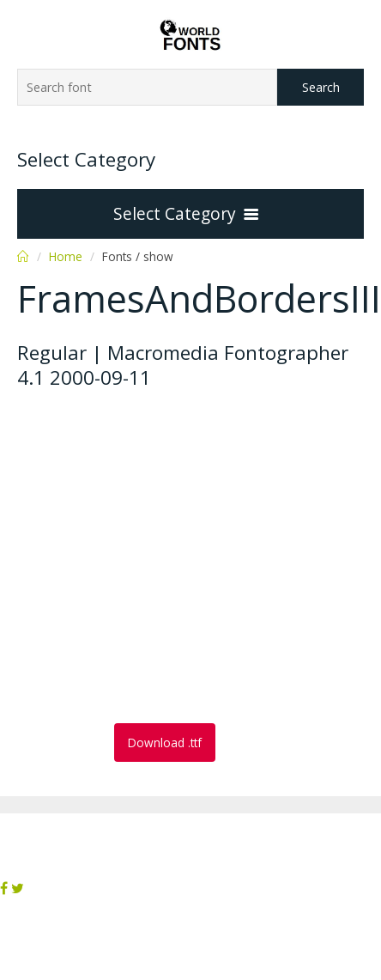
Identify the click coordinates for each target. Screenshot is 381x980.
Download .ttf (165, 743)
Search (321, 87)
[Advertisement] (161, 558)
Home (66, 256)
